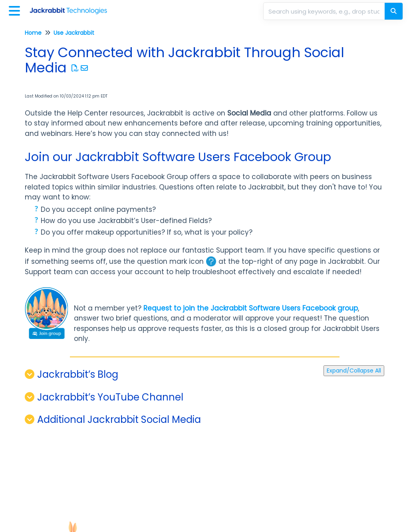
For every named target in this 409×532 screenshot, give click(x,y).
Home (33, 33)
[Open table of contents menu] (16, 10)
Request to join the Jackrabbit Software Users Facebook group (251, 308)
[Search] (394, 11)
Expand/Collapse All (354, 371)
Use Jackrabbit (74, 33)
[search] (325, 11)
